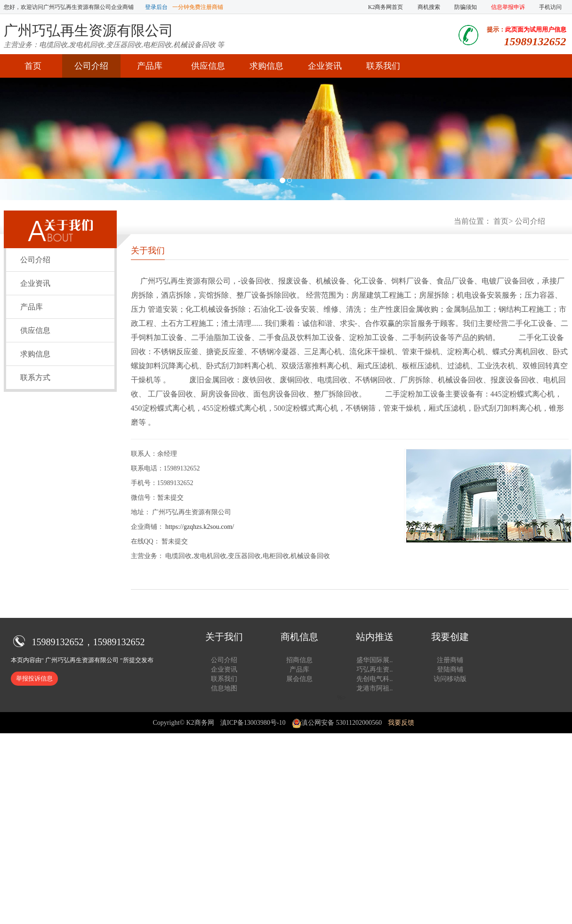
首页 (33, 66)
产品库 (150, 66)
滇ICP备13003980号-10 (253, 723)
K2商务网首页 (386, 7)
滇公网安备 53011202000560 (337, 723)
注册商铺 (450, 660)
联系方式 (35, 377)
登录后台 (156, 7)
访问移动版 (450, 679)
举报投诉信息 (34, 678)
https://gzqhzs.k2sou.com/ (200, 527)
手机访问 (550, 7)
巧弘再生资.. (375, 669)
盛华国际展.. (375, 660)
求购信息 (266, 66)
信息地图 (224, 688)
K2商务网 (200, 723)
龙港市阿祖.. (375, 688)
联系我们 (383, 66)
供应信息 (208, 66)
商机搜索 (429, 7)
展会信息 (299, 679)
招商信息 (299, 660)
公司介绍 (91, 66)
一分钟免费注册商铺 (198, 7)
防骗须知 (466, 7)
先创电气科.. (375, 679)
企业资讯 (325, 66)
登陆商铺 (450, 669)
